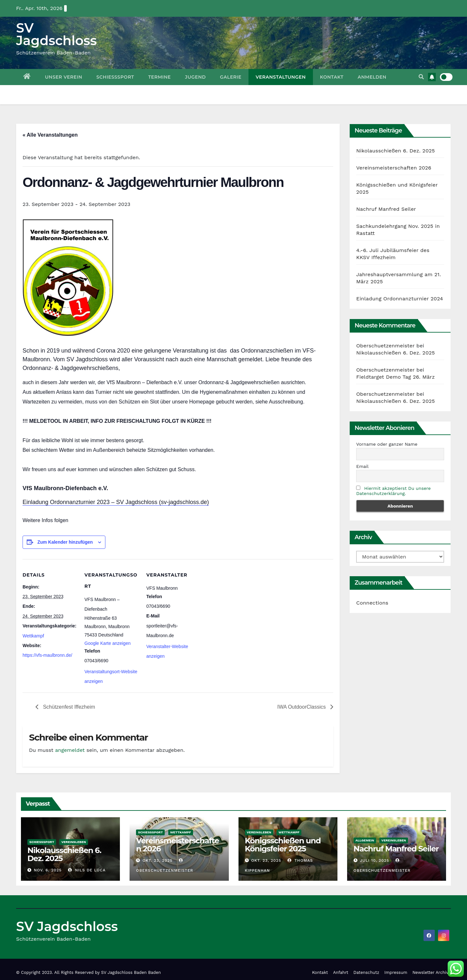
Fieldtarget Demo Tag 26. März (395, 377)
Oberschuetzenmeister (385, 346)
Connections (372, 603)
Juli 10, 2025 (375, 860)
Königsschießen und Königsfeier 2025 (283, 845)
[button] (421, 77)
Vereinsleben (73, 842)
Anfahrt (341, 972)
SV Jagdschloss (56, 34)
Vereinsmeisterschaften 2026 (394, 168)
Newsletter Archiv (430, 972)
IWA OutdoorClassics (302, 707)
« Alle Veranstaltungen (50, 135)
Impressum (396, 972)
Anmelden (372, 77)
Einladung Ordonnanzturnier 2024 (399, 299)
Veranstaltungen (281, 77)
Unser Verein (64, 77)
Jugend (195, 77)
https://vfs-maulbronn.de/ (47, 655)
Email (362, 466)
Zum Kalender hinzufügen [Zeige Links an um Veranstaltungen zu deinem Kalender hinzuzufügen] (65, 542)
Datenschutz (366, 972)
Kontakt (332, 77)
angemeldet (70, 750)
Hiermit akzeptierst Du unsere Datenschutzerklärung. (393, 491)
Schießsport (115, 77)
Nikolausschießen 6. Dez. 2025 (395, 151)
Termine (160, 77)
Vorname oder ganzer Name (387, 444)
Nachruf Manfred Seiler (386, 209)
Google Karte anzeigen (107, 643)
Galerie (231, 77)
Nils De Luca (87, 870)
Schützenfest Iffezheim (68, 707)
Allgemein (365, 840)
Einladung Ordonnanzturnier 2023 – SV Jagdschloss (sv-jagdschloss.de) (116, 502)
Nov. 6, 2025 (48, 870)
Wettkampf (33, 636)
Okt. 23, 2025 (157, 860)
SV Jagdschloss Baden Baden (131, 972)
